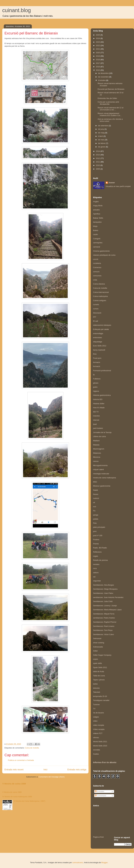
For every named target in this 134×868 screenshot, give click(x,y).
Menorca (97, 457)
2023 (98, 42)
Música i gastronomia (102, 486)
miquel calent (98, 469)
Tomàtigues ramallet (101, 700)
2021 (98, 49)
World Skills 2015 (100, 746)
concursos (97, 276)
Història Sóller (99, 404)
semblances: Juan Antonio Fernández (108, 597)
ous (95, 507)
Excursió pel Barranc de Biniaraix (111, 89)
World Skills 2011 (100, 742)
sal (94, 577)
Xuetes (96, 754)
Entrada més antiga (77, 770)
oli (94, 502)
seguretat (97, 581)
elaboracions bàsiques (102, 325)
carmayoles (98, 243)
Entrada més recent (14, 770)
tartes (95, 684)
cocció (96, 259)
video (95, 721)
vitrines (96, 738)
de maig (102, 133)
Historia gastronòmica (102, 395)
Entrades (100, 791)
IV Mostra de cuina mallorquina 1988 (17, 797)
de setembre (103, 126)
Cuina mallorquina (100, 296)
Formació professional (102, 371)
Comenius (97, 267)
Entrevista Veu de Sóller (107, 98)
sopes (96, 659)
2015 (98, 70)
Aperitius (97, 214)
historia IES (98, 399)
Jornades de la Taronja (102, 432)
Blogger (105, 862)
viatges (96, 717)
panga (96, 515)
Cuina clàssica (99, 284)
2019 (98, 56)
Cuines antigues (100, 300)
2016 (98, 67)
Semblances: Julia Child (103, 601)
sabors (96, 573)
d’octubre (102, 80)
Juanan (112, 183)
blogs (95, 226)
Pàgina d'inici (98, 837)
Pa (94, 511)
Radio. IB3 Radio (100, 548)
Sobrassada (98, 647)
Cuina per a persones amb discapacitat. (108, 103)
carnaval (97, 247)
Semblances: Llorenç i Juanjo (105, 606)
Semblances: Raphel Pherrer (105, 622)
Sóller (95, 651)
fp (94, 375)
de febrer (102, 143)
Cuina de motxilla (32, 748)
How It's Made (99, 408)
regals (96, 556)
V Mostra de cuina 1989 (14, 784)
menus (96, 461)
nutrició (96, 498)
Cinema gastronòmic (101, 251)
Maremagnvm (99, 449)
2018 (98, 60)
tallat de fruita (99, 671)
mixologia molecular (101, 474)
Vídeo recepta (99, 729)
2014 (98, 151)
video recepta (99, 725)
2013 (98, 155)
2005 (98, 169)
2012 (98, 158)
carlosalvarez (78, 862)
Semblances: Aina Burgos (104, 585)
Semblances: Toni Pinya (103, 630)
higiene (96, 391)
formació (97, 366)
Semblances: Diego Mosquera (105, 589)
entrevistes (97, 338)
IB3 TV (96, 412)
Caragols (97, 239)
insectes (96, 416)
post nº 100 (98, 535)
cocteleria (97, 263)
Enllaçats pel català (101, 329)
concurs (96, 272)
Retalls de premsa (100, 560)
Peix (95, 523)
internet (96, 420)
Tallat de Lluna (99, 676)
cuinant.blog (17, 10)
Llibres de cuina (99, 436)
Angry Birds (98, 206)
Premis (96, 544)
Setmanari (97, 638)
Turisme (96, 705)
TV (94, 709)
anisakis (96, 210)
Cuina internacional (101, 292)
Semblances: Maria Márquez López (107, 610)
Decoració (97, 313)
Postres (96, 540)
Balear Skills (98, 218)
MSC (95, 482)
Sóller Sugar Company (102, 655)
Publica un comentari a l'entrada (21, 760)
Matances (97, 453)
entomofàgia (98, 333)
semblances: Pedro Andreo (104, 618)
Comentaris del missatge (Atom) (52, 777)
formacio (97, 362)
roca (95, 568)
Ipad (95, 424)
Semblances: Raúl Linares (104, 626)
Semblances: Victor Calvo (104, 634)
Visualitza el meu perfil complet (118, 186)
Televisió (97, 692)
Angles (96, 202)
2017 (98, 63)
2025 (98, 35)
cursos (96, 309)
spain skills (97, 663)
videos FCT (98, 733)
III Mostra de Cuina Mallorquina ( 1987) (30, 801)
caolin (95, 234)
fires (95, 354)
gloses (96, 383)
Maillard (96, 441)
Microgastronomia (100, 465)
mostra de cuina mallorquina (104, 478)
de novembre (104, 77)
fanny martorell (99, 350)
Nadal (95, 490)
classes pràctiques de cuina (104, 255)
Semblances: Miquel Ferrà (104, 614)
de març (102, 140)
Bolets (96, 230)
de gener (102, 147)
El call (96, 321)
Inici (46, 770)
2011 (98, 162)
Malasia (96, 445)
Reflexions (97, 552)
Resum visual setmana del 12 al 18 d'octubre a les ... (110, 109)
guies (95, 387)
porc (95, 531)
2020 (98, 53)
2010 (98, 165)
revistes (96, 564)
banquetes (97, 222)
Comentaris (100, 796)
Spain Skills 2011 (100, 667)
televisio (96, 688)
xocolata (96, 750)
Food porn (97, 358)
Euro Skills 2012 (100, 346)
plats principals (99, 527)
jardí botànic (98, 428)
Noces (96, 494)
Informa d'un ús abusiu (105, 762)
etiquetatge (98, 342)
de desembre (104, 73)
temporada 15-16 (100, 696)
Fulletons (97, 379)
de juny (101, 129)
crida (95, 280)
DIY (95, 317)
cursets (96, 304)
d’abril (101, 136)
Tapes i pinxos (99, 680)
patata (96, 519)
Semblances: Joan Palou (103, 593)
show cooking (99, 643)
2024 (98, 38)
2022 (98, 45)
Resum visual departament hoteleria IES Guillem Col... (110, 114)
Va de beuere (98, 713)
